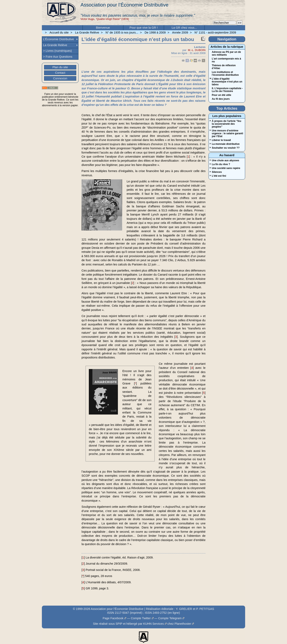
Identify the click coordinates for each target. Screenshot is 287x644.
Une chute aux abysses (225, 160)
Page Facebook (113, 618)
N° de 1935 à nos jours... (122, 32)
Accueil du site (59, 32)
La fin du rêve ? (221, 164)
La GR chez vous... (184, 28)
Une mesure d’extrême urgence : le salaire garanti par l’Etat (227, 133)
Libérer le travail (221, 140)
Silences (217, 172)
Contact (60, 73)
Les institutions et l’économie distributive (225, 74)
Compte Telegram (170, 618)
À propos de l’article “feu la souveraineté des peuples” (227, 124)
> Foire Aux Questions (58, 57)
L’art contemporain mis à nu (226, 60)
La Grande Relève (87, 32)
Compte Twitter (141, 618)
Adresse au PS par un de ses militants (226, 53)
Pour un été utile (221, 95)
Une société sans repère (226, 168)
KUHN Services (153, 624)
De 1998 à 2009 (155, 32)
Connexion (60, 78)
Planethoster (183, 624)
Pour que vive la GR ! (144, 28)
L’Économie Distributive (59, 39)
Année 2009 (180, 32)
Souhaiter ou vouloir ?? (226, 148)
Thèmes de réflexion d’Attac (224, 67)
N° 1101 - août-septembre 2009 (215, 32)
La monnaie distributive (226, 144)
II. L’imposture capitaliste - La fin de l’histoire (227, 90)
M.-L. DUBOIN (197, 50)
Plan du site (60, 67)
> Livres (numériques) (57, 51)
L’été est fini (219, 176)
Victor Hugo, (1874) (105, 19)
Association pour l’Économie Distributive (124, 5)
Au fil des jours (221, 99)
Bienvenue (103, 28)
